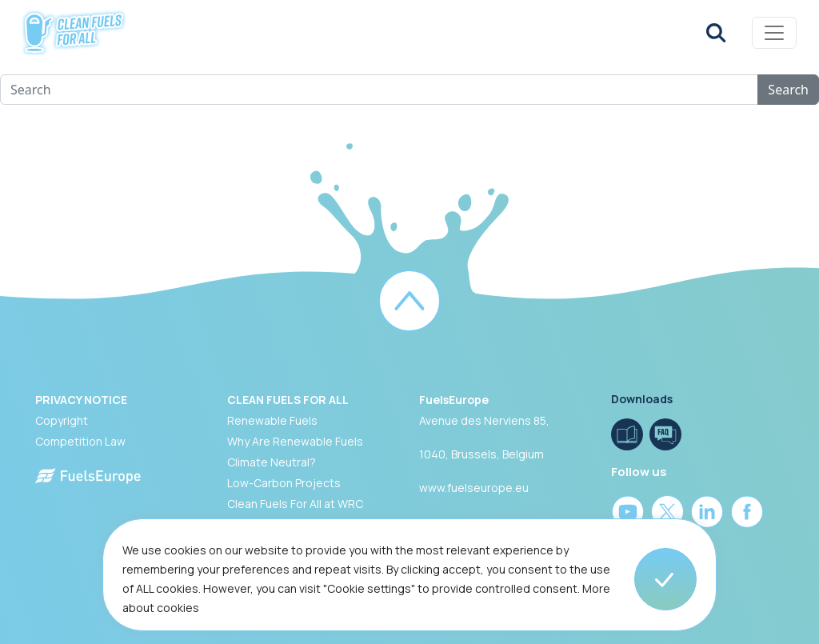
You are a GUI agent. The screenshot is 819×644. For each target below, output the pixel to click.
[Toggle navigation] (774, 33)
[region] (409, 581)
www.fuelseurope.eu (474, 488)
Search (788, 90)
